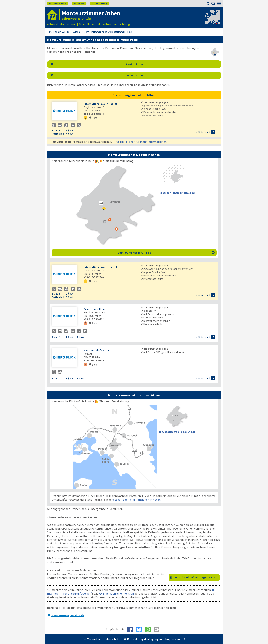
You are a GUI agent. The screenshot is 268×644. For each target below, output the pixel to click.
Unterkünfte (57, 4)
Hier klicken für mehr (143, 142)
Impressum (173, 639)
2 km (93, 365)
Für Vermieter (91, 639)
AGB (126, 639)
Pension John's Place (97, 350)
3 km (93, 323)
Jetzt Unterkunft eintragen (196, 577)
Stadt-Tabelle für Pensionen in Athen (137, 500)
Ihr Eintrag (99, 4)
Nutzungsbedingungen (147, 639)
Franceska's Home (95, 309)
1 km (93, 118)
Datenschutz (112, 639)
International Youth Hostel (100, 104)
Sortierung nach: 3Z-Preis (166, 253)
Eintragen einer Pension (118, 593)
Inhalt (79, 4)
